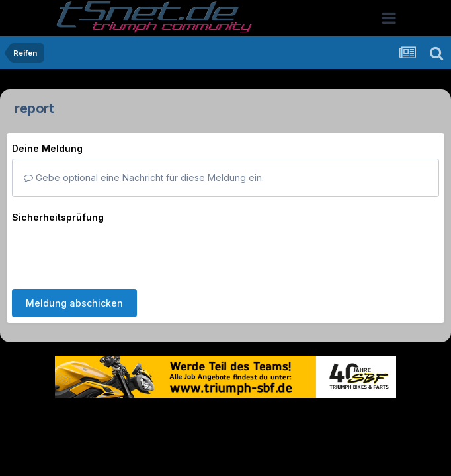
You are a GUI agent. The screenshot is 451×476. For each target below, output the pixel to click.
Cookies (357, 418)
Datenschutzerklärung (233, 418)
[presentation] (112, 253)
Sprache (99, 418)
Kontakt (310, 418)
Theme (153, 418)
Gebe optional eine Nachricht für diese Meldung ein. (144, 178)
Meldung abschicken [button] (74, 303)
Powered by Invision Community (225, 446)
